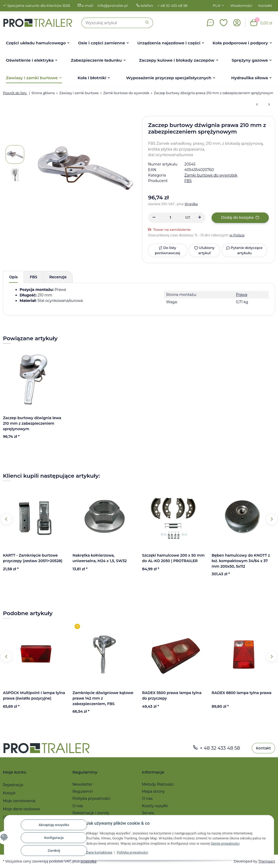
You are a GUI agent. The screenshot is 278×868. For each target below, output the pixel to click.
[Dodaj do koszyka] (240, 218)
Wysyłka (191, 204)
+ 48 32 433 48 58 (173, 6)
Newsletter (82, 784)
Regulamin (83, 791)
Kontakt (265, 6)
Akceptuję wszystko (54, 825)
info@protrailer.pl (113, 6)
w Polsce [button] (237, 235)
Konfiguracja (54, 838)
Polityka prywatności (133, 853)
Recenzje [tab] (58, 277)
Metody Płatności (158, 784)
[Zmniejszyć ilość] (154, 218)
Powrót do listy (15, 93)
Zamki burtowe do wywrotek (211, 175)
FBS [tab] (34, 277)
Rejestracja (13, 785)
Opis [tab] (14, 277)
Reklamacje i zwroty (91, 813)
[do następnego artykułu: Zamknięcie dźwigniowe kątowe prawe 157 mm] (269, 105)
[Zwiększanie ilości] (200, 218)
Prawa (242, 295)
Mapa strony (153, 791)
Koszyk (9, 793)
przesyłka (89, 861)
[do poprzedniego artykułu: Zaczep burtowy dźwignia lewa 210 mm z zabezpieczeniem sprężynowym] (257, 105)
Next (272, 519)
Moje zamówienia (19, 801)
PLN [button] (217, 6)
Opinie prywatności (231, 843)
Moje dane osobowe (21, 809)
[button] (224, 23)
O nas (78, 806)
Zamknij (54, 851)
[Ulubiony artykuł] (204, 250)
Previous (6, 519)
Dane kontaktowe (100, 853)
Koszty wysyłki (155, 806)
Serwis (148, 813)
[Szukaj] (111, 23)
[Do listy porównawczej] (167, 250)
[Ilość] (170, 218)
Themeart (266, 861)
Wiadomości (242, 6)
